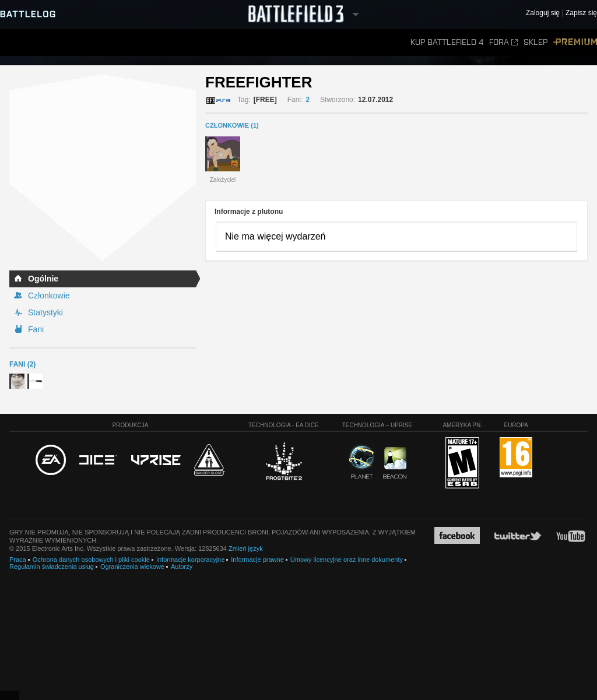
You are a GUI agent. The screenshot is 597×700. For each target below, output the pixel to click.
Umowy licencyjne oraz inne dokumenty (347, 560)
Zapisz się (581, 13)
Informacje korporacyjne (190, 560)
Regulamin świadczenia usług (52, 567)
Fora (503, 42)
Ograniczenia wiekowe (132, 567)
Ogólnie (43, 279)
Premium (575, 42)
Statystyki (45, 312)
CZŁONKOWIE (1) (232, 125)
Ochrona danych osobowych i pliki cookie (91, 560)
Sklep (535, 42)
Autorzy (182, 567)
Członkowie (49, 296)
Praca (18, 560)
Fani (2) (22, 364)
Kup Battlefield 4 (447, 42)
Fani (36, 329)
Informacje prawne (257, 560)
